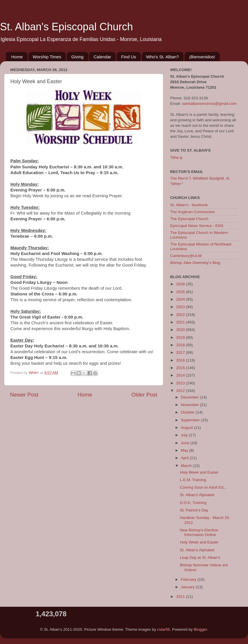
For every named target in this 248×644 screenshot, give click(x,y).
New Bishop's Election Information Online (199, 532)
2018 (181, 345)
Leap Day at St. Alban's (200, 558)
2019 (181, 337)
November (190, 405)
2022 (181, 315)
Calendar (102, 57)
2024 (181, 299)
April (185, 458)
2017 (181, 352)
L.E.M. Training (193, 480)
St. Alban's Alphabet (197, 495)
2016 (181, 360)
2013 (181, 383)
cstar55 (164, 629)
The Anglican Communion (192, 212)
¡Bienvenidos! (202, 57)
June (186, 443)
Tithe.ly (176, 158)
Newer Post (24, 395)
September (191, 420)
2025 (181, 292)
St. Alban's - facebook (189, 205)
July (185, 435)
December (190, 397)
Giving (77, 57)
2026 (181, 284)
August (187, 428)
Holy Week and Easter (199, 472)
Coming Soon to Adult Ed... (203, 487)
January (188, 587)
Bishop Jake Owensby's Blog (195, 263)
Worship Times (47, 57)
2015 (181, 368)
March (187, 466)
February (189, 579)
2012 (181, 391)
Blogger (200, 629)
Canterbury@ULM (186, 256)
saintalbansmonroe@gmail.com (209, 104)
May (185, 450)
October (188, 412)
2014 (181, 375)
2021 (181, 322)
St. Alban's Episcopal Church (66, 27)
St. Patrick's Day (194, 510)
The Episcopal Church (189, 219)
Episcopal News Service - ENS (197, 226)
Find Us (129, 57)
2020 (181, 330)
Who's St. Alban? (163, 57)
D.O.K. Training (193, 503)
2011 (181, 596)
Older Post (144, 395)
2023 (181, 307)
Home (17, 57)
